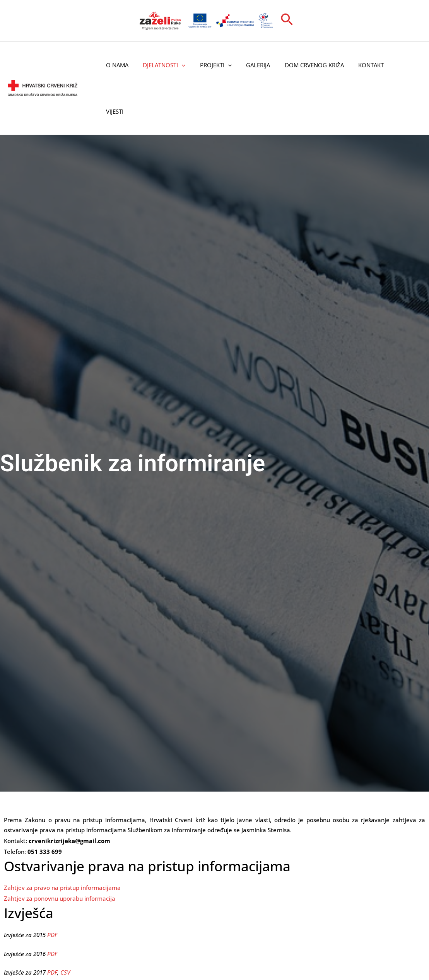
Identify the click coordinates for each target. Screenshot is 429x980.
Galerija (248, 65)
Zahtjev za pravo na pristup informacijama (62, 888)
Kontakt (355, 65)
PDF (52, 934)
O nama (116, 65)
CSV (65, 972)
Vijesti (113, 111)
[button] (287, 21)
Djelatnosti (160, 65)
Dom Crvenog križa (301, 65)
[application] (177, 65)
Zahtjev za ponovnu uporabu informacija (60, 898)
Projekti (209, 65)
